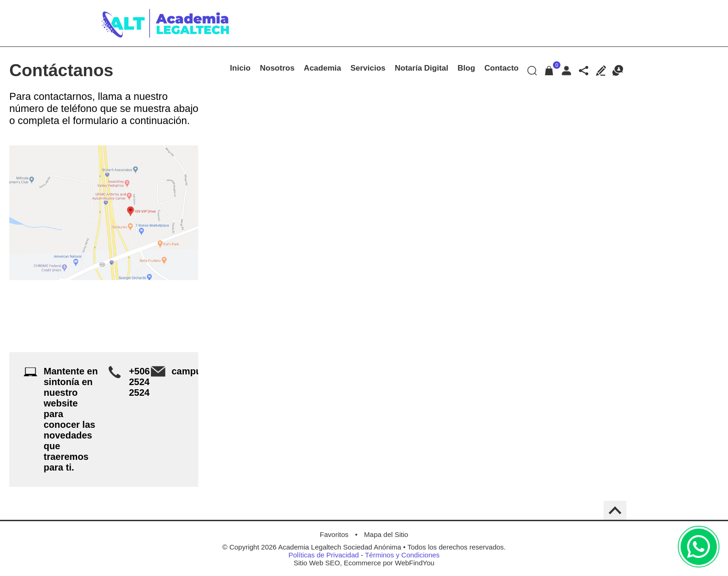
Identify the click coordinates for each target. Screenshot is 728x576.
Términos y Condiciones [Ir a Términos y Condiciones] (402, 555)
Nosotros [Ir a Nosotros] (277, 68)
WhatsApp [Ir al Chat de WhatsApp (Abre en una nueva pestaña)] (699, 547)
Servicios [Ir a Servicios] (368, 68)
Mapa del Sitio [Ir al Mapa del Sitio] (386, 534)
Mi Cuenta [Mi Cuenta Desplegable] (566, 70)
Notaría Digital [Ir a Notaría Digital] (421, 68)
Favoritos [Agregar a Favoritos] (334, 534)
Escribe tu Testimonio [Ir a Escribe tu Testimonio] (601, 70)
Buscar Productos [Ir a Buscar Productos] (532, 70)
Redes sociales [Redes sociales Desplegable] (583, 70)
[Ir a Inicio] (165, 39)
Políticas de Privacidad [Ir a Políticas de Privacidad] (324, 555)
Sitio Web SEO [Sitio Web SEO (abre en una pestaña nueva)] (317, 563)
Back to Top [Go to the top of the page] (615, 510)
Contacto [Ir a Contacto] (501, 68)
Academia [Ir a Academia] (322, 68)
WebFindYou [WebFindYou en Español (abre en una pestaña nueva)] (415, 563)
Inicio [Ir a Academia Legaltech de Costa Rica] (240, 68)
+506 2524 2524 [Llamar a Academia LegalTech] (140, 382)
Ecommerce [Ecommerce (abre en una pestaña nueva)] (362, 563)
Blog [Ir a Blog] (467, 68)
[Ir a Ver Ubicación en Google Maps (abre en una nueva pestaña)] (104, 213)
